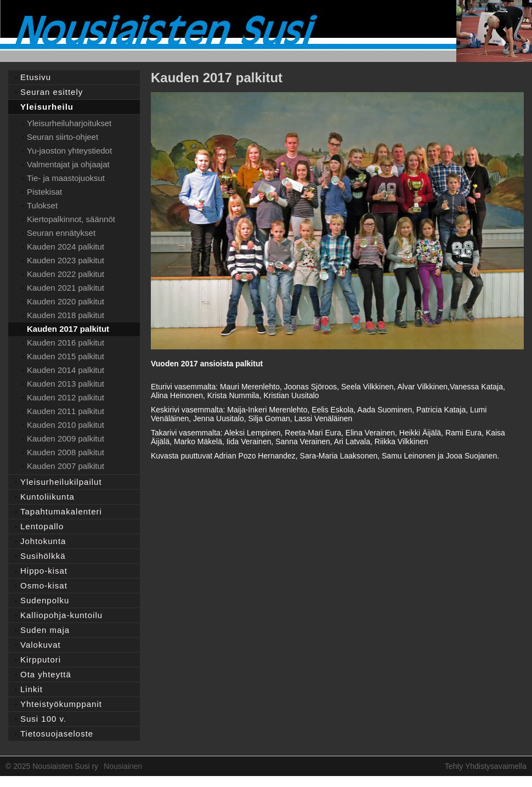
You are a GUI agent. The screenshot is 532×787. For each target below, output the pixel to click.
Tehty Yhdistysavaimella (486, 766)
